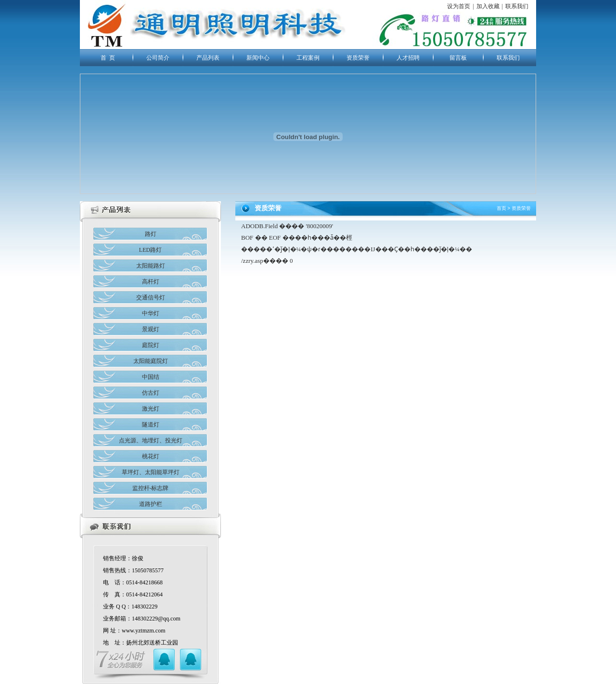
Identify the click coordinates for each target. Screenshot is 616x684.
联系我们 (517, 6)
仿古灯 (151, 393)
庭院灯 (151, 345)
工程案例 (308, 58)
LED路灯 (150, 250)
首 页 (108, 58)
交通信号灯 (151, 297)
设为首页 (459, 6)
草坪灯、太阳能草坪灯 (151, 472)
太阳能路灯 (151, 266)
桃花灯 (151, 456)
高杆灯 (151, 282)
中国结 (151, 377)
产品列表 (208, 58)
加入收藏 (488, 6)
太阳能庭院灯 (151, 361)
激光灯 (151, 409)
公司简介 (158, 58)
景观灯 (151, 329)
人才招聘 (408, 58)
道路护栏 (151, 504)
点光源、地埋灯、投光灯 (151, 440)
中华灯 (151, 313)
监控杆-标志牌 (151, 488)
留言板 (458, 58)
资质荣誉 (358, 58)
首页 (501, 208)
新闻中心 (258, 58)
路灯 (151, 234)
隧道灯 (151, 425)
